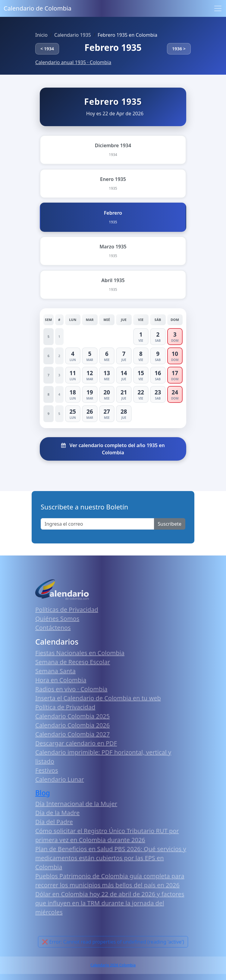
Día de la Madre (57, 813)
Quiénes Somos (57, 619)
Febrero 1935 (113, 47)
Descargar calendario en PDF (76, 743)
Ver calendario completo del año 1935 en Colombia (113, 449)
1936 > (179, 49)
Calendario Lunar (60, 779)
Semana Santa (55, 671)
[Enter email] (97, 524)
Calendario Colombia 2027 (72, 734)
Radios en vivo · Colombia (71, 689)
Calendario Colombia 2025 (72, 716)
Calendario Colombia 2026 (72, 725)
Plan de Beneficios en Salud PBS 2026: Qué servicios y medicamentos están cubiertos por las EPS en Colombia (111, 858)
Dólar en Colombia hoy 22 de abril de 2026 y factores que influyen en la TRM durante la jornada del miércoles (110, 903)
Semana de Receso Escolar (73, 662)
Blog (43, 793)
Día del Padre (54, 822)
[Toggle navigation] (218, 8)
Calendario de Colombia (38, 8)
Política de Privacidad (65, 707)
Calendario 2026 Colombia (113, 965)
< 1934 (47, 49)
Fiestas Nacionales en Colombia (80, 653)
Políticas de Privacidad (67, 610)
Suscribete (170, 524)
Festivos (47, 770)
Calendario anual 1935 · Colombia (73, 62)
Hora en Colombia (61, 680)
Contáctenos (53, 628)
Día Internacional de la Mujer (76, 804)
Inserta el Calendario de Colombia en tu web (98, 698)
